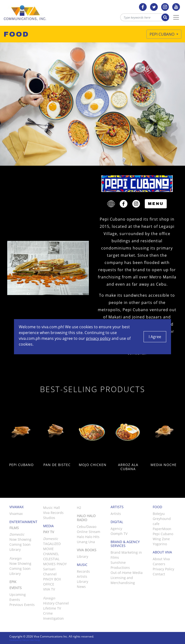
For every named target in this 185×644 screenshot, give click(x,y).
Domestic (51, 539)
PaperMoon (162, 529)
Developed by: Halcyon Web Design (25, 640)
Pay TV (49, 532)
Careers (159, 564)
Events (16, 588)
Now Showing (20, 539)
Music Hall (52, 508)
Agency (116, 529)
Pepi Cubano (162, 34)
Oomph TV (119, 534)
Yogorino (160, 544)
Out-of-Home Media (127, 573)
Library (15, 549)
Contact (159, 574)
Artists (82, 576)
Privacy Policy (163, 569)
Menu (156, 204)
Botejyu (159, 514)
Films (14, 528)
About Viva (161, 559)
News (81, 587)
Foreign (49, 598)
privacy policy (98, 338)
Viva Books (87, 550)
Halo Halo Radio (86, 518)
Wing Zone (161, 539)
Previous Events (22, 605)
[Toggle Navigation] (176, 17)
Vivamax (16, 514)
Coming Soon (20, 544)
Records (83, 571)
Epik (13, 582)
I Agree (155, 337)
